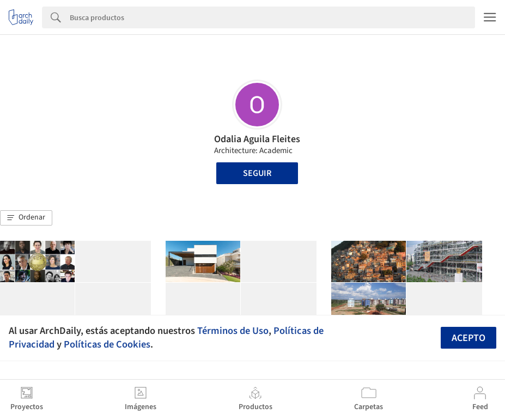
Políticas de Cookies (107, 344)
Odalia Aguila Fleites (257, 139)
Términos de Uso (233, 331)
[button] (26, 218)
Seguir (257, 173)
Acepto (469, 338)
